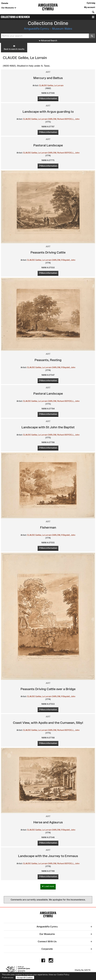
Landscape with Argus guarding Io (48, 112)
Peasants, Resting (48, 360)
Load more (48, 886)
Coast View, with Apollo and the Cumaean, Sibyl (48, 723)
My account (90, 7)
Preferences (8, 977)
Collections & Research (15, 17)
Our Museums (9, 8)
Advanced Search (48, 41)
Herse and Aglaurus (48, 822)
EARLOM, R (57, 260)
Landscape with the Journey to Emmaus (48, 856)
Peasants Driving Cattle (48, 252)
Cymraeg (91, 3)
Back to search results (14, 47)
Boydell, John (69, 260)
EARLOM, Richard (56, 119)
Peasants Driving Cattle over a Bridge (48, 689)
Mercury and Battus (48, 78)
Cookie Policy (63, 975)
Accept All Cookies (25, 977)
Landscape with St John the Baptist (48, 427)
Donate (5, 3)
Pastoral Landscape (48, 145)
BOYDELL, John (72, 119)
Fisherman (48, 527)
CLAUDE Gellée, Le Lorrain (51, 85)
